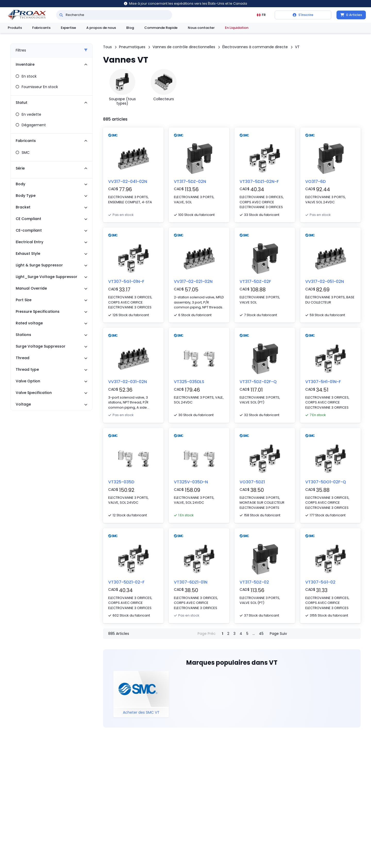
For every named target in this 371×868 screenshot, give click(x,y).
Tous (107, 47)
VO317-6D (315, 182)
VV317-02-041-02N (128, 182)
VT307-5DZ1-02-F (126, 582)
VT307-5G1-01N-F (126, 281)
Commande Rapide (161, 28)
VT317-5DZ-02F (255, 281)
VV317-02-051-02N (325, 281)
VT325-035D (121, 482)
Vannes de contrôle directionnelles (184, 47)
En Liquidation (237, 28)
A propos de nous (101, 28)
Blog (130, 28)
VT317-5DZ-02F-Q (258, 382)
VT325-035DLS (189, 382)
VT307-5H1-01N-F (323, 382)
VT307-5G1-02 (320, 582)
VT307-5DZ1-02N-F (259, 182)
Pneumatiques (132, 47)
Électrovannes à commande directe (255, 47)
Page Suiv (278, 634)
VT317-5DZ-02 (254, 582)
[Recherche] (61, 15)
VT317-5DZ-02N (190, 182)
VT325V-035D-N (191, 482)
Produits (15, 28)
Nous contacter (201, 28)
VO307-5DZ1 (252, 482)
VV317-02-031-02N (128, 382)
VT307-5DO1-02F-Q (326, 482)
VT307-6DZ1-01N (191, 582)
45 (261, 634)
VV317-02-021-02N (193, 281)
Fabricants (41, 28)
